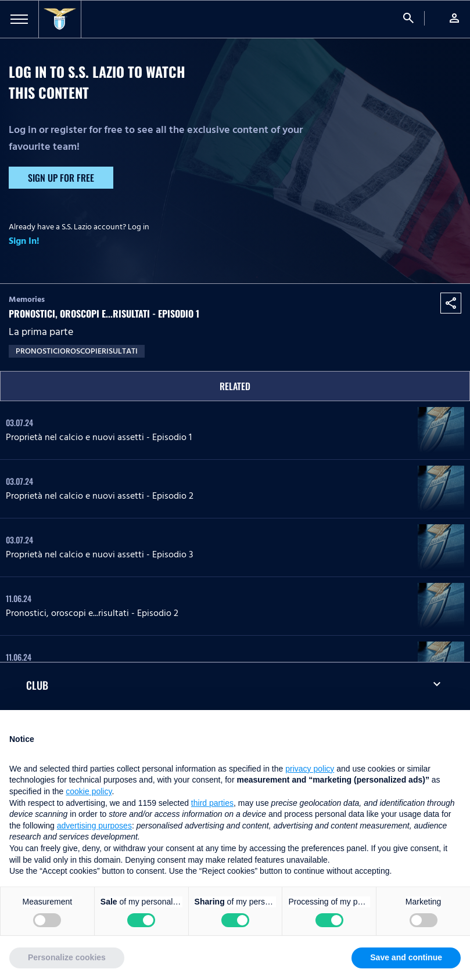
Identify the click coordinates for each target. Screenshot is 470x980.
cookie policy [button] (89, 791)
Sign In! (24, 241)
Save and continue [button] (406, 957)
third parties (212, 803)
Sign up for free (61, 178)
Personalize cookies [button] (67, 957)
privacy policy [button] (310, 769)
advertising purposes (94, 826)
